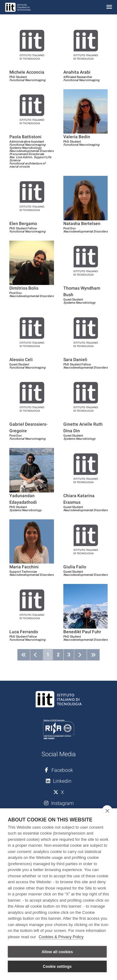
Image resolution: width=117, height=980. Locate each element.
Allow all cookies (57, 952)
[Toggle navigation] (109, 7)
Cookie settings (57, 967)
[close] (107, 811)
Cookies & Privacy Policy (61, 937)
